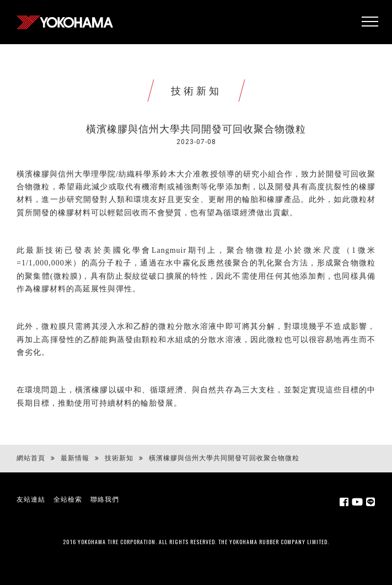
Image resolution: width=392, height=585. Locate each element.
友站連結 (31, 499)
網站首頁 (31, 458)
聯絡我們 (105, 499)
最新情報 (75, 458)
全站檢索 (68, 499)
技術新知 (119, 458)
